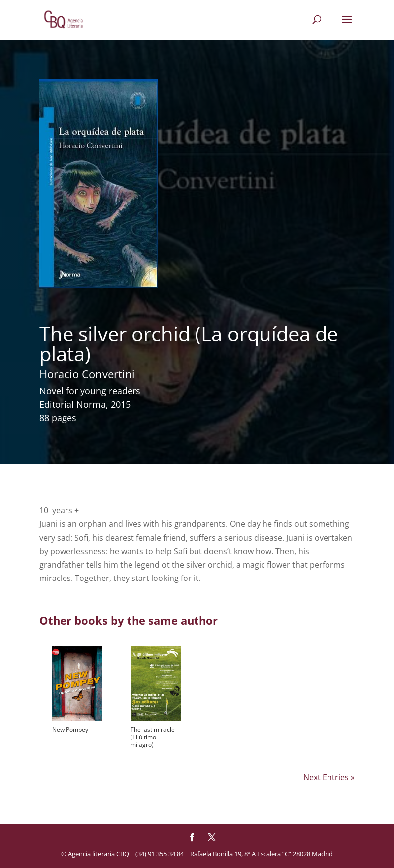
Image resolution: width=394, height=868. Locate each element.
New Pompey (70, 730)
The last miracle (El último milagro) (153, 737)
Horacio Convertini (87, 374)
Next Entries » (329, 777)
